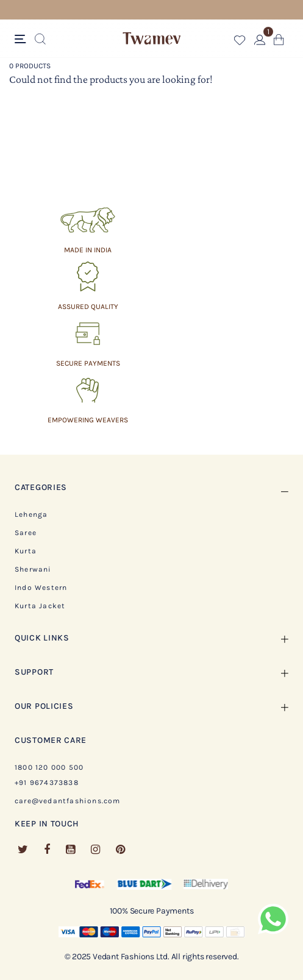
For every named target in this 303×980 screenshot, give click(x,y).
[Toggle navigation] (22, 40)
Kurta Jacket (40, 606)
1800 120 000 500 (49, 767)
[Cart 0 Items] (279, 42)
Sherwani (33, 569)
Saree (26, 533)
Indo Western (41, 588)
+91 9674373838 (47, 783)
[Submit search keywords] (40, 40)
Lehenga (31, 514)
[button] (240, 42)
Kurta (26, 551)
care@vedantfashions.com (68, 801)
